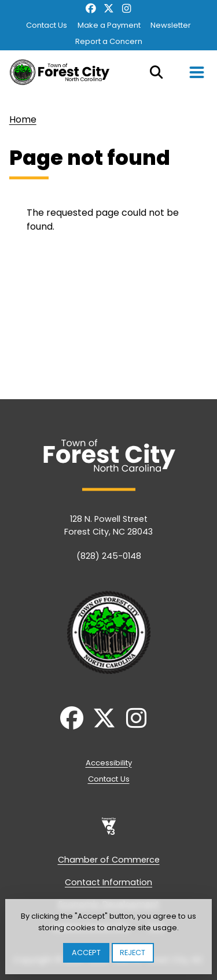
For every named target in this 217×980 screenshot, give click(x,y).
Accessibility (109, 763)
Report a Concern (109, 41)
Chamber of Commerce (109, 860)
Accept (86, 953)
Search (156, 72)
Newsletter (171, 25)
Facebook (91, 9)
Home (23, 119)
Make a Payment (109, 25)
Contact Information (108, 882)
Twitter (108, 9)
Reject (133, 953)
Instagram (126, 9)
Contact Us (47, 25)
